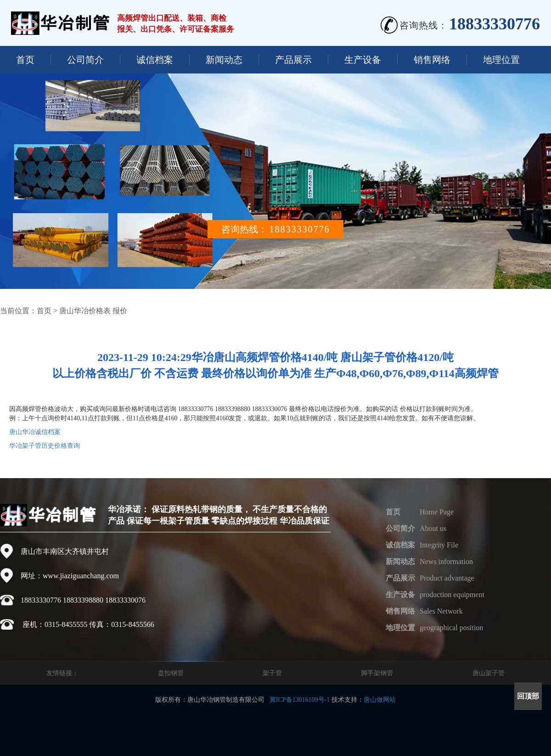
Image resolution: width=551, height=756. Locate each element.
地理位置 (501, 60)
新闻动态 (224, 60)
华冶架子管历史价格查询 (45, 446)
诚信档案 (155, 60)
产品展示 (293, 60)
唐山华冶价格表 (85, 311)
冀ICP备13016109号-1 (300, 700)
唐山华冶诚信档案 (35, 432)
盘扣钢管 (171, 673)
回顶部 (528, 696)
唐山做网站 (380, 700)
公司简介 (85, 60)
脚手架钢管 (377, 673)
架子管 (272, 673)
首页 (25, 60)
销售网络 (432, 60)
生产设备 (363, 60)
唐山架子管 (489, 673)
